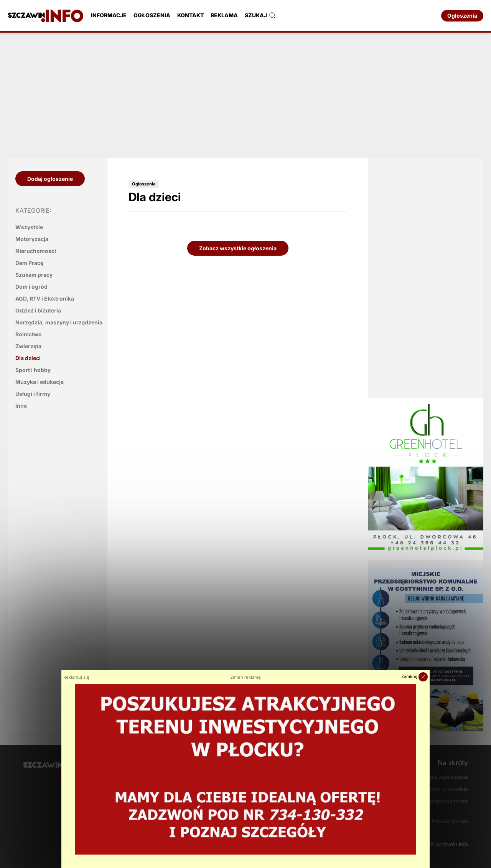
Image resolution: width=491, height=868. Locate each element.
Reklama (224, 15)
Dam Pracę (29, 263)
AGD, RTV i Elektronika (45, 298)
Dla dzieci (28, 358)
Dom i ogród (31, 287)
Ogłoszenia (152, 15)
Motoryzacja (32, 239)
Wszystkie (29, 227)
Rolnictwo (29, 334)
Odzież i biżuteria (38, 310)
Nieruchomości (36, 251)
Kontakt (190, 15)
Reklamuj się (76, 677)
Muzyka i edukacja (40, 382)
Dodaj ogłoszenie (50, 179)
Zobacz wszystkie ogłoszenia (238, 248)
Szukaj (260, 15)
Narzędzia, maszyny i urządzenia (59, 322)
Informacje (109, 15)
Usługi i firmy (33, 394)
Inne (21, 406)
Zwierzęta (28, 346)
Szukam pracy (34, 275)
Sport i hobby (33, 370)
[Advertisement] (245, 94)
